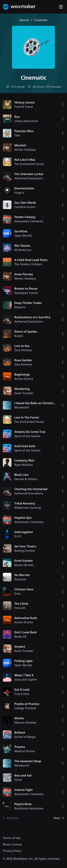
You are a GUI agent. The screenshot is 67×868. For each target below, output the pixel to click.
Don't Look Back (26, 632)
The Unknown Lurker (29, 174)
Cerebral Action (25, 207)
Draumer (20, 579)
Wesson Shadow (25, 722)
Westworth (22, 407)
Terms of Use (12, 838)
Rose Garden (23, 360)
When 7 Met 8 (24, 675)
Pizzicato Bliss (24, 131)
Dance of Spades (26, 332)
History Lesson (25, 102)
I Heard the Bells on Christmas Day (38, 403)
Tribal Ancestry (25, 503)
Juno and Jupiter (26, 680)
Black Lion (21, 475)
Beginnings (22, 374)
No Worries (22, 575)
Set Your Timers (25, 546)
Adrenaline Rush (26, 618)
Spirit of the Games (27, 436)
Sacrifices (21, 231)
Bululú (19, 336)
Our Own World (25, 203)
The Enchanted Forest (29, 164)
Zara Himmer (23, 350)
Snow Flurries (24, 274)
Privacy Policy (12, 851)
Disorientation (24, 188)
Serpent (20, 647)
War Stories (22, 246)
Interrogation (24, 532)
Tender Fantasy (25, 217)
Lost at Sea (22, 346)
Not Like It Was (25, 160)
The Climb (21, 604)
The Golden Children (28, 264)
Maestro (20, 307)
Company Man (24, 460)
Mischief (20, 145)
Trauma (20, 747)
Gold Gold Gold (25, 446)
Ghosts (19, 718)
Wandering (22, 389)
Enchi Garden (23, 561)
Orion (18, 780)
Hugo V (19, 193)
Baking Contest (25, 551)
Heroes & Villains (26, 479)
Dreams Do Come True (30, 432)
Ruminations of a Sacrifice (32, 317)
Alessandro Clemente (29, 221)
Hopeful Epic (23, 518)
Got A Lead (22, 690)
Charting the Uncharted (31, 489)
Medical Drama (25, 751)
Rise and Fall (23, 775)
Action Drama (24, 379)
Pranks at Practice (27, 704)
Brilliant (20, 732)
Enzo (18, 594)
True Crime (22, 694)
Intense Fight (23, 790)
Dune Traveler (24, 393)
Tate (17, 135)
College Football (25, 708)
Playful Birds (23, 804)
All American (23, 250)
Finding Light (23, 661)
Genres (24, 20)
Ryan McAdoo (24, 465)
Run (17, 117)
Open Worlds (23, 236)
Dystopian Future (26, 293)
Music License (12, 844)
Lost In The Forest (27, 417)
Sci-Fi (18, 536)
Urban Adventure (26, 121)
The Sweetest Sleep (28, 761)
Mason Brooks (24, 565)
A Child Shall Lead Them (31, 260)
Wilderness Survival (28, 508)
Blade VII (20, 637)
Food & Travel (24, 107)
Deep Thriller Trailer (28, 303)
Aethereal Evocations (29, 178)
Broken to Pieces (26, 289)
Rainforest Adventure (29, 808)
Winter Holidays (25, 150)
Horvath (20, 608)
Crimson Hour (24, 589)
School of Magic (25, 737)
